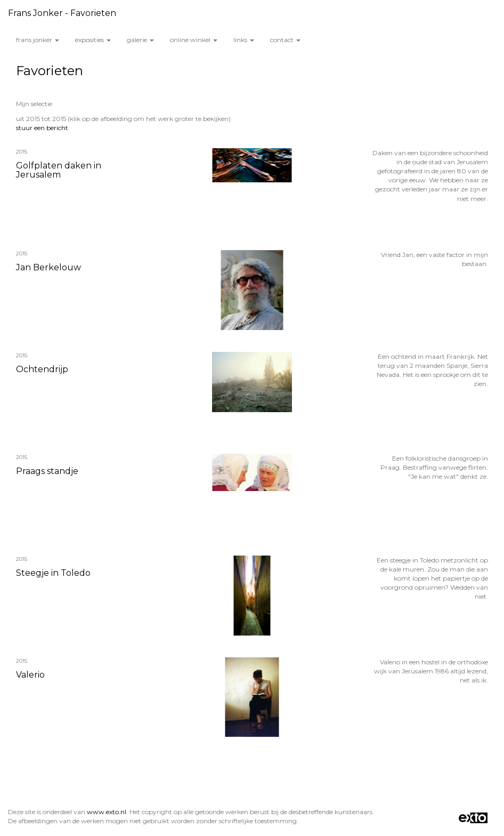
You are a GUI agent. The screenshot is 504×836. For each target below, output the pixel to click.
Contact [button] (285, 40)
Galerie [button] (140, 40)
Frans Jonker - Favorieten (62, 13)
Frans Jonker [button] (38, 40)
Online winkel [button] (194, 40)
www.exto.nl (107, 812)
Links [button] (244, 40)
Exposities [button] (93, 40)
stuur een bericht (42, 128)
